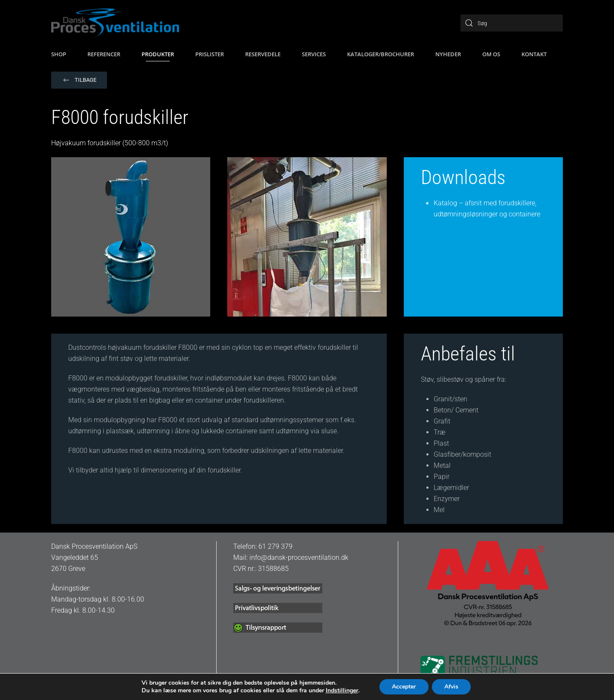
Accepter (404, 687)
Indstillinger (341, 691)
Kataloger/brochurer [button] (381, 54)
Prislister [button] (210, 54)
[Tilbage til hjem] (115, 23)
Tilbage (79, 80)
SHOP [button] (59, 54)
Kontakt (534, 54)
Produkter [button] (158, 54)
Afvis (452, 687)
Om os (491, 54)
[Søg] (512, 23)
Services (314, 54)
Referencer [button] (104, 54)
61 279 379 (275, 546)
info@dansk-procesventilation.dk (299, 557)
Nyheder (448, 54)
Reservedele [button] (263, 54)
